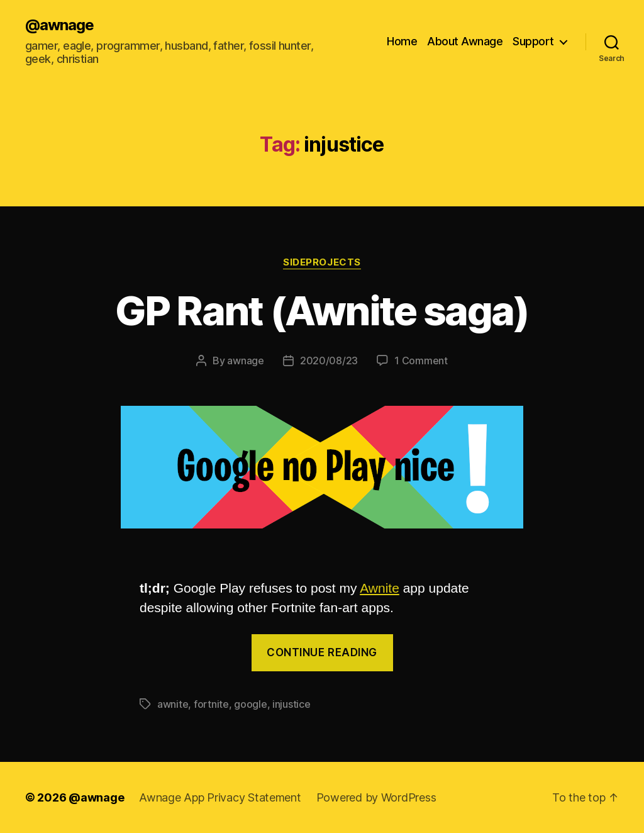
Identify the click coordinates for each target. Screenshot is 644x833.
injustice (291, 704)
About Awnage (465, 41)
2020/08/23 (329, 361)
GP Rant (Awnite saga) (322, 310)
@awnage (59, 25)
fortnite (211, 704)
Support (533, 41)
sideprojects (322, 262)
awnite (173, 704)
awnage (245, 361)
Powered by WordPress (376, 797)
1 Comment (421, 361)
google (250, 704)
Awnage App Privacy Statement (220, 797)
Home (402, 41)
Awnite (380, 588)
